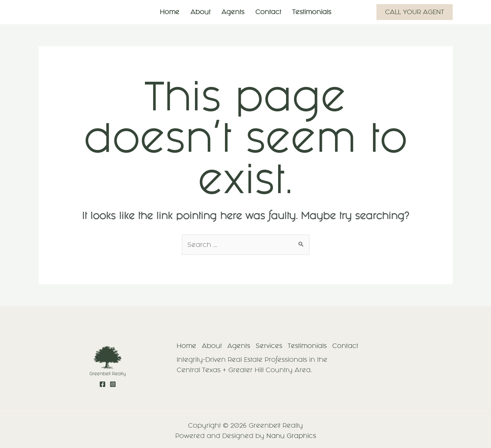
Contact (268, 12)
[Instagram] (113, 384)
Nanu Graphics (291, 436)
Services (269, 346)
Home (170, 12)
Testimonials (312, 12)
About (200, 12)
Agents (233, 12)
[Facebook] (102, 384)
